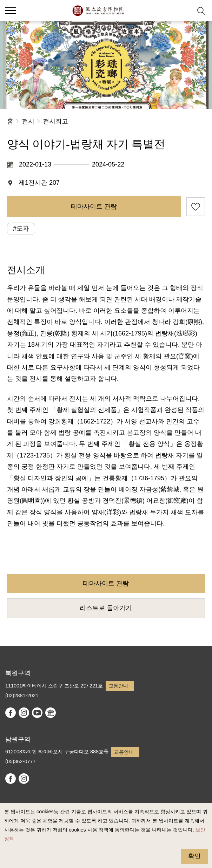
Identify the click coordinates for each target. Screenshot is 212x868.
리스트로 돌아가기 (106, 608)
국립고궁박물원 (98, 11)
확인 (194, 856)
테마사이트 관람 (94, 206)
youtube (37, 713)
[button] (184, 11)
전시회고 (55, 121)
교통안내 (118, 686)
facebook (11, 713)
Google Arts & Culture (51, 713)
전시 (28, 121)
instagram (24, 713)
